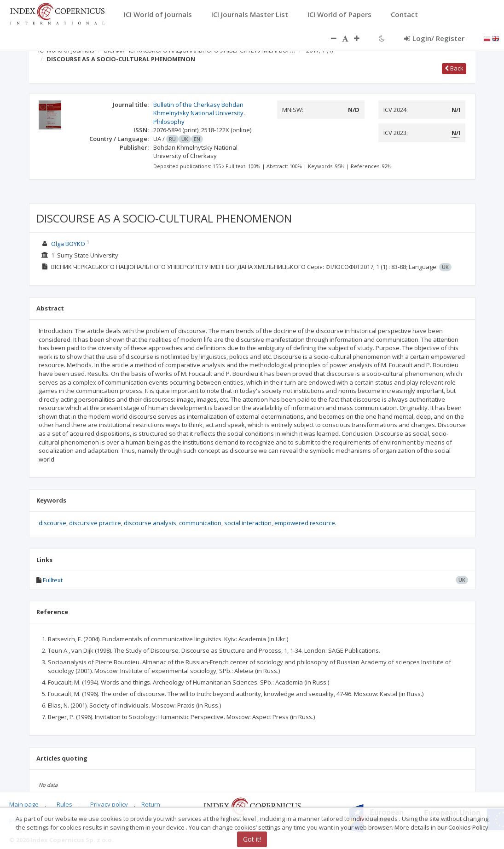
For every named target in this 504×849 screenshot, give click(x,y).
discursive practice (95, 523)
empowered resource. (305, 523)
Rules (64, 804)
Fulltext (53, 580)
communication (200, 523)
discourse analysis (150, 523)
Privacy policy (109, 804)
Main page (24, 804)
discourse (52, 523)
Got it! (252, 839)
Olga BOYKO (68, 244)
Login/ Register (434, 38)
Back (454, 68)
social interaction (248, 523)
